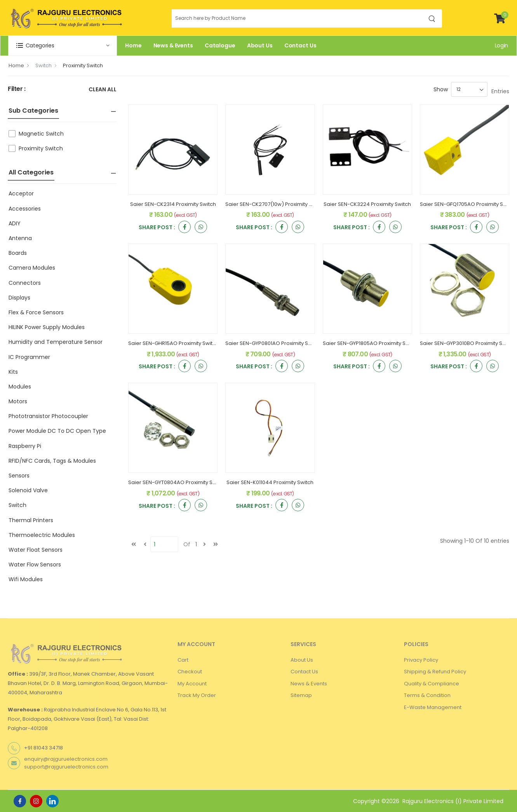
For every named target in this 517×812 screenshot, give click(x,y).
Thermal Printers (31, 520)
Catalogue (220, 45)
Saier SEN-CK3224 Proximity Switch (367, 204)
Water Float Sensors (36, 550)
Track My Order (197, 695)
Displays (19, 298)
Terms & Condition (427, 695)
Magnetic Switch (41, 134)
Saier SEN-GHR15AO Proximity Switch (173, 343)
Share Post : (157, 228)
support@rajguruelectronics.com (66, 767)
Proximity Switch (83, 65)
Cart (183, 660)
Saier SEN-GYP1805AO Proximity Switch (371, 343)
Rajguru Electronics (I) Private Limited (453, 801)
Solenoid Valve (28, 490)
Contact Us (300, 45)
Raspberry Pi (25, 446)
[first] (134, 544)
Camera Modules (32, 268)
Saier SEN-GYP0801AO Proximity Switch (273, 343)
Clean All (103, 90)
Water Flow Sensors (35, 565)
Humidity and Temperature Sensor (56, 342)
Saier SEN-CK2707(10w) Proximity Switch (275, 204)
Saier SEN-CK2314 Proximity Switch (173, 204)
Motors (18, 401)
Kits (13, 372)
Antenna (20, 238)
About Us (260, 45)
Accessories (25, 209)
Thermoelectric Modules (42, 535)
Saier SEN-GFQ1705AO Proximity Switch (468, 204)
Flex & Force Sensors (36, 312)
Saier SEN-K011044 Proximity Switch (270, 482)
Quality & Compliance (432, 684)
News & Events (173, 45)
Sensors (19, 476)
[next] (204, 544)
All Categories (31, 172)
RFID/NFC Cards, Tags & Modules (52, 461)
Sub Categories (33, 111)
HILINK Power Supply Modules (47, 327)
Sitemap (301, 695)
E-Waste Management (433, 707)
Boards (18, 253)
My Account (192, 684)
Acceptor (21, 193)
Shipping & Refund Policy (435, 672)
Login (501, 45)
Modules (20, 387)
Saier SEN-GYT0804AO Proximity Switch (177, 482)
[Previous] (145, 544)
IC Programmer (29, 357)
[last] (216, 544)
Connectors (25, 283)
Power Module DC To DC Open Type (57, 431)
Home (133, 45)
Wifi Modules (26, 579)
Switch (44, 65)
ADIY (15, 223)
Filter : (17, 89)
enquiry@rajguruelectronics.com (66, 759)
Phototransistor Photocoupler (48, 416)
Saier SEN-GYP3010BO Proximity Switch (468, 343)
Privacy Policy (421, 660)
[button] (63, 46)
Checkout (190, 672)
